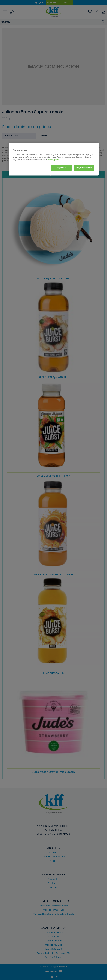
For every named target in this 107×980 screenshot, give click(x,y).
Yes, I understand (84, 167)
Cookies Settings (82, 157)
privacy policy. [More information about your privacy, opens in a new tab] (54, 159)
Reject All (61, 167)
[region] (54, 159)
